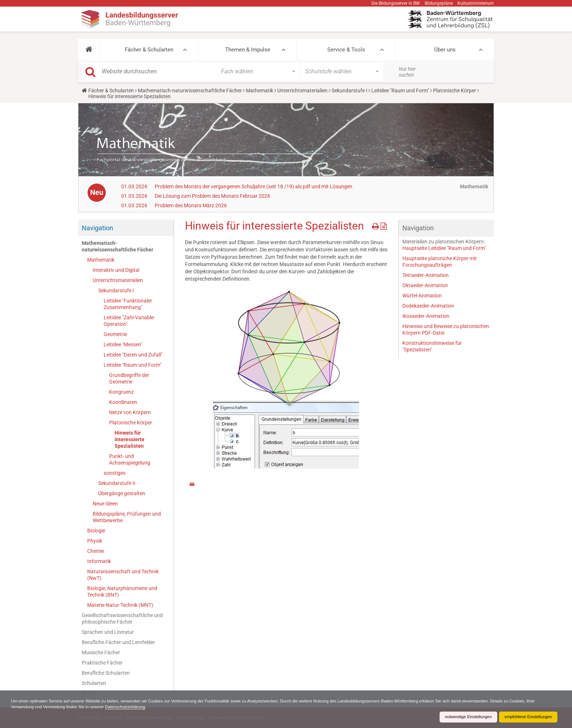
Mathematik (260, 90)
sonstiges (115, 473)
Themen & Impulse (248, 50)
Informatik (99, 561)
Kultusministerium (476, 3)
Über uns (445, 50)
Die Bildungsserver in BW (396, 3)
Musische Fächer (101, 652)
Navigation (97, 228)
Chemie (96, 551)
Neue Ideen (105, 504)
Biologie (96, 531)
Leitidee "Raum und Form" (400, 90)
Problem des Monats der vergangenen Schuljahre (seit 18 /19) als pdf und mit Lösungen (254, 186)
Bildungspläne (439, 3)
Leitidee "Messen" (123, 344)
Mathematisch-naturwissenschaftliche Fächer (190, 90)
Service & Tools (346, 50)
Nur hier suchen (407, 72)
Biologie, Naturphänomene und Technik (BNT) (122, 592)
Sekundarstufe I (349, 90)
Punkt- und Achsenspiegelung (130, 459)
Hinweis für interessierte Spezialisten (130, 439)
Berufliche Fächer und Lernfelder (118, 642)
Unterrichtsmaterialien (302, 90)
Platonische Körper (455, 90)
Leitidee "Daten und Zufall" (133, 355)
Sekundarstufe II (117, 483)
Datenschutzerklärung (161, 707)
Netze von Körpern (130, 412)
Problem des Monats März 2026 (191, 205)
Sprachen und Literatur (108, 632)
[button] (89, 50)
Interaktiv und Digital (116, 270)
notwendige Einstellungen (464, 717)
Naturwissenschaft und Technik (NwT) (123, 575)
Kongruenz (121, 392)
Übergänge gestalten (122, 493)
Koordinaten (123, 402)
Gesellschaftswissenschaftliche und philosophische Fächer (122, 619)
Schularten (94, 683)
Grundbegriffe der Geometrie (129, 378)
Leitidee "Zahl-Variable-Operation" (129, 321)
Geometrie (115, 334)
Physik (95, 541)
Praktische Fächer (102, 663)
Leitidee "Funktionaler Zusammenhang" (128, 304)
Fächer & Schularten (149, 50)
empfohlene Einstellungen (527, 717)
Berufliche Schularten (106, 673)
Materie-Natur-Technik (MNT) (120, 605)
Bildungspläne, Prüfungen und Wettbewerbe (127, 517)
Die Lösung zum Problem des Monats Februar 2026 (212, 196)
